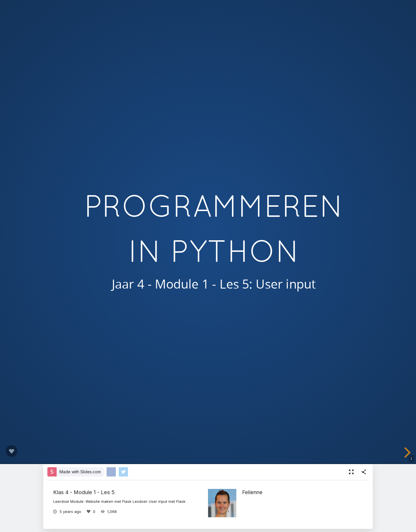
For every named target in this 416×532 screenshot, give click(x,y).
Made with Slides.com (80, 472)
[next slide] (408, 452)
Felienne (252, 492)
